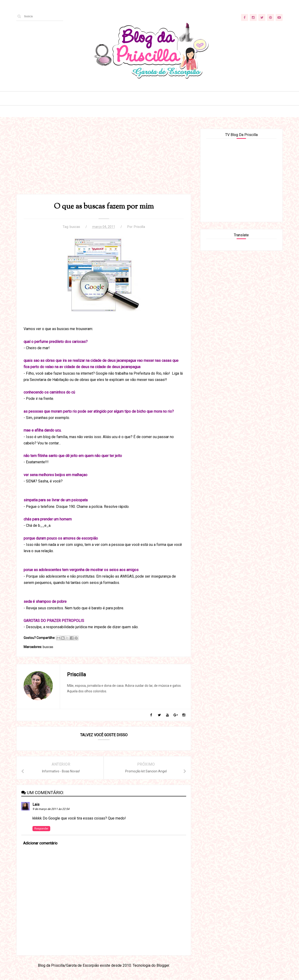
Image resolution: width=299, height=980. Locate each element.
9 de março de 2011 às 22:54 (51, 809)
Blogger (163, 965)
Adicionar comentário (40, 843)
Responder (41, 829)
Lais (36, 804)
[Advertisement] (104, 161)
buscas (75, 227)
